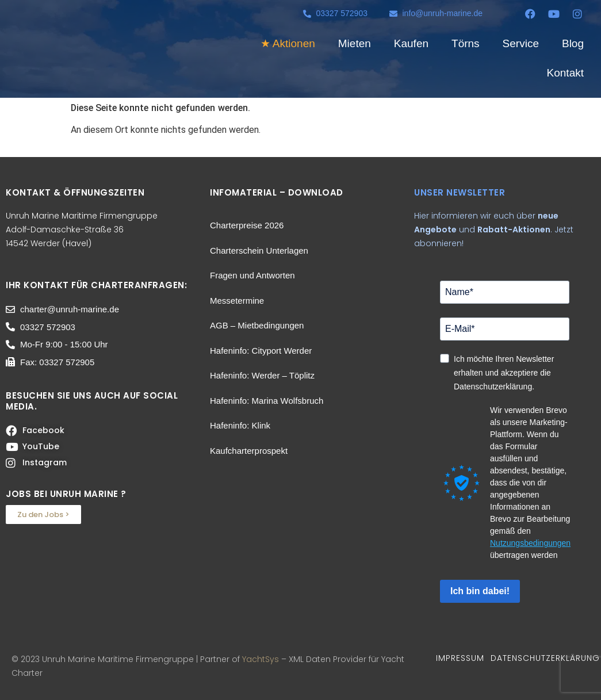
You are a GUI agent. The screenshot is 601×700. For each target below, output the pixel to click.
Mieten (355, 43)
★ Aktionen (288, 43)
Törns (466, 43)
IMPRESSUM (460, 658)
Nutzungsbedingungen (530, 543)
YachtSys (261, 659)
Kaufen (411, 43)
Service (521, 43)
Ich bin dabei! (480, 591)
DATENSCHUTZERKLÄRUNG (545, 658)
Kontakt (565, 73)
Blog (573, 43)
